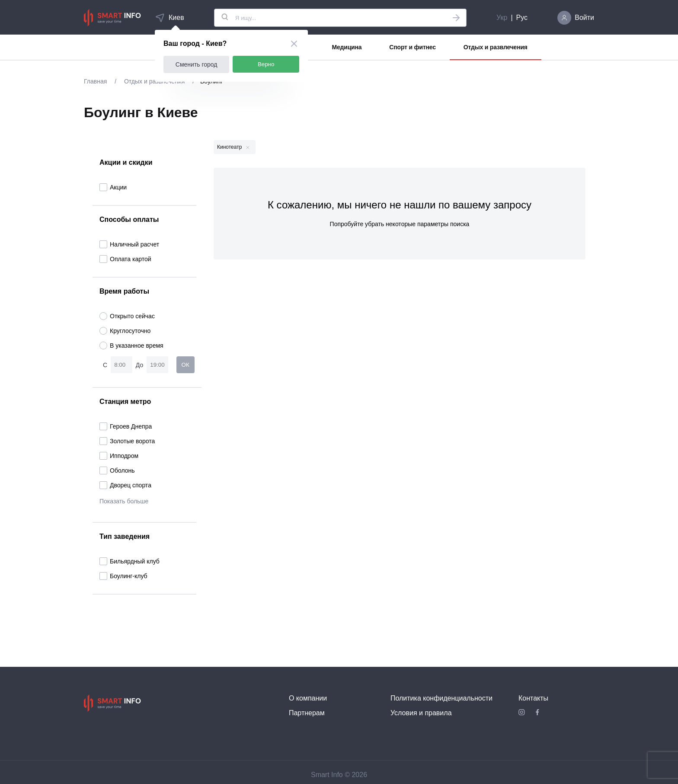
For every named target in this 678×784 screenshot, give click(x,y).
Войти (584, 18)
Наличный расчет (129, 244)
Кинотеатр (234, 147)
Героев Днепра (126, 426)
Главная (96, 81)
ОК (185, 365)
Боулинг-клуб (123, 576)
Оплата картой (125, 259)
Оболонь (117, 470)
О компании (308, 698)
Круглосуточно (125, 331)
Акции (113, 187)
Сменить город (197, 64)
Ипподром (119, 456)
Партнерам (307, 713)
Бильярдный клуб (130, 561)
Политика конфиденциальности (441, 698)
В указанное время (131, 346)
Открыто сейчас (127, 316)
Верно (266, 64)
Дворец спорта (125, 485)
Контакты (533, 698)
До (139, 365)
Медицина (347, 47)
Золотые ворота (127, 441)
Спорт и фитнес (412, 47)
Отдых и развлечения (496, 47)
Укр (502, 18)
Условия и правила (421, 713)
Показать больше (124, 501)
